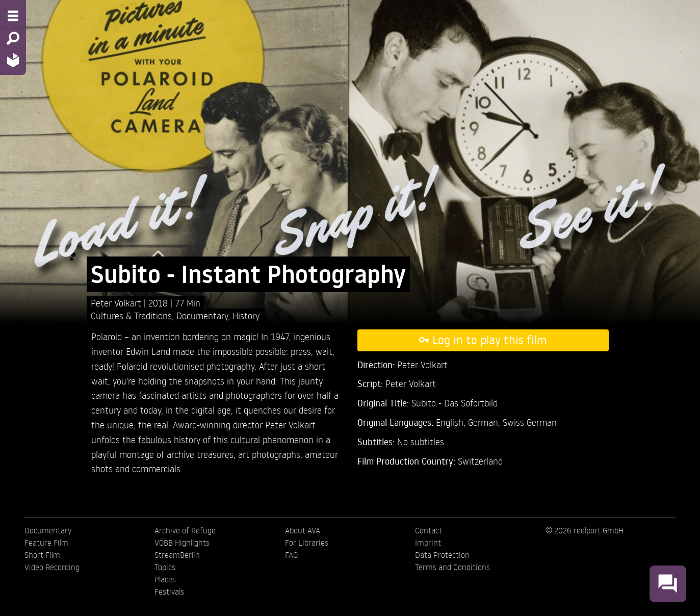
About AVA (303, 530)
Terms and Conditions (452, 567)
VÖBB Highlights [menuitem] (182, 543)
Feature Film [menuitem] (46, 543)
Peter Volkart (117, 303)
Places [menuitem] (165, 579)
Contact (429, 530)
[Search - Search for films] (13, 38)
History (246, 315)
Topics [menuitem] (165, 567)
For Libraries (307, 543)
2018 (159, 303)
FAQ (291, 555)
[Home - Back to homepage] (13, 60)
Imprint (428, 543)
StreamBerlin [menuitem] (177, 555)
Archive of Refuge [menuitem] (185, 530)
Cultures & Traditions (131, 315)
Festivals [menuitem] (169, 592)
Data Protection (442, 555)
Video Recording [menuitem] (52, 567)
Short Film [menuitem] (42, 555)
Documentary (202, 315)
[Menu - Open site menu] (13, 16)
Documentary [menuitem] (48, 530)
